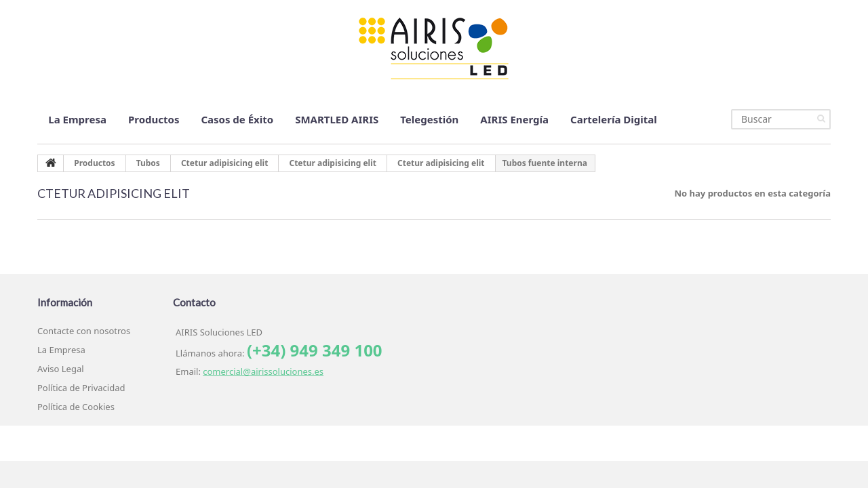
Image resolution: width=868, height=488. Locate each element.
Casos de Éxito (237, 119)
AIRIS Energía (514, 119)
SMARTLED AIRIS (337, 119)
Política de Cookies (76, 407)
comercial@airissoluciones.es (263, 371)
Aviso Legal (61, 369)
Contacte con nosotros (84, 331)
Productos (154, 119)
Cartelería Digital (614, 119)
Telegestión (429, 119)
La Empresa (77, 119)
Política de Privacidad (81, 388)
